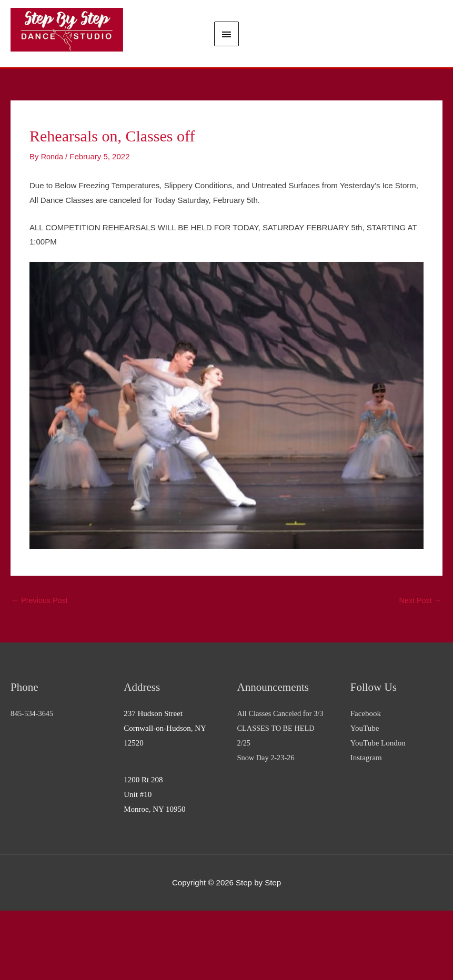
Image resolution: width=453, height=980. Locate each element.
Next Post (419, 669)
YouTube (365, 798)
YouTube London (378, 812)
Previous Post (41, 669)
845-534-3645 (33, 783)
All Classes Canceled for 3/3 (283, 783)
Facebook (366, 783)
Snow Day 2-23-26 (267, 827)
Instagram (366, 827)
